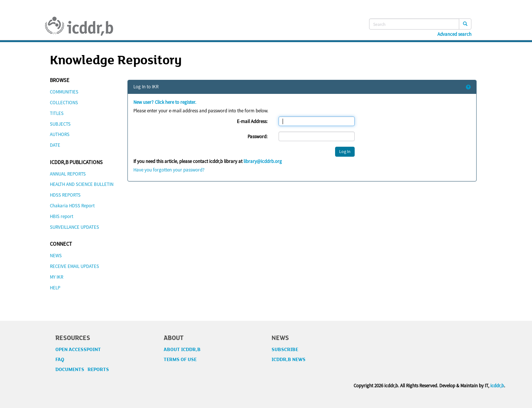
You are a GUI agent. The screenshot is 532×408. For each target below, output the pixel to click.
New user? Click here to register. (165, 102)
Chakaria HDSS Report (72, 206)
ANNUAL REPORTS (68, 174)
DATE (55, 145)
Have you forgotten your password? (169, 170)
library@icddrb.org (263, 161)
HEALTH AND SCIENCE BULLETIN (82, 184)
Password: (258, 137)
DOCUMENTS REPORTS (82, 370)
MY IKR (57, 277)
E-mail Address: (252, 121)
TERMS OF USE (180, 360)
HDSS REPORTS (65, 195)
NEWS (56, 256)
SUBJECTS (60, 124)
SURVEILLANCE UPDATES (74, 227)
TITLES (57, 113)
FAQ (60, 360)
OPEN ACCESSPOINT (78, 350)
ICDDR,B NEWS (289, 360)
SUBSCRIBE (285, 350)
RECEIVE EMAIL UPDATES (74, 266)
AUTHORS (60, 134)
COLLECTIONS (64, 103)
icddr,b (497, 386)
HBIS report (62, 216)
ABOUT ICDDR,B (182, 350)
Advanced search (454, 34)
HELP (55, 288)
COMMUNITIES (64, 92)
